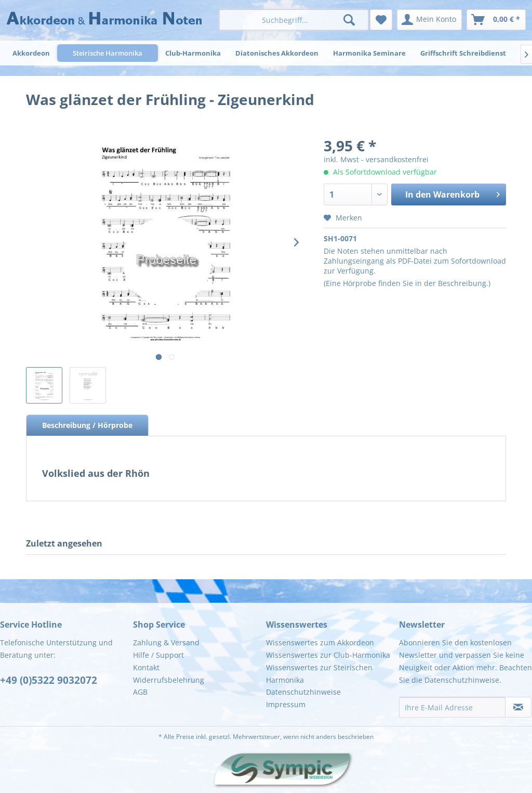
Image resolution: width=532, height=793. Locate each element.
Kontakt (146, 667)
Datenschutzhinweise (303, 692)
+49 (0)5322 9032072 (49, 680)
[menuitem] (294, 20)
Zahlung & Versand (166, 642)
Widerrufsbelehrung (169, 680)
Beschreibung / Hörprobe (87, 425)
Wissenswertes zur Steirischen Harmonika (319, 674)
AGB (140, 692)
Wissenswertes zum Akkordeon (320, 642)
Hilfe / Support (158, 655)
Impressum (286, 704)
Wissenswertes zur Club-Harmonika (328, 655)
